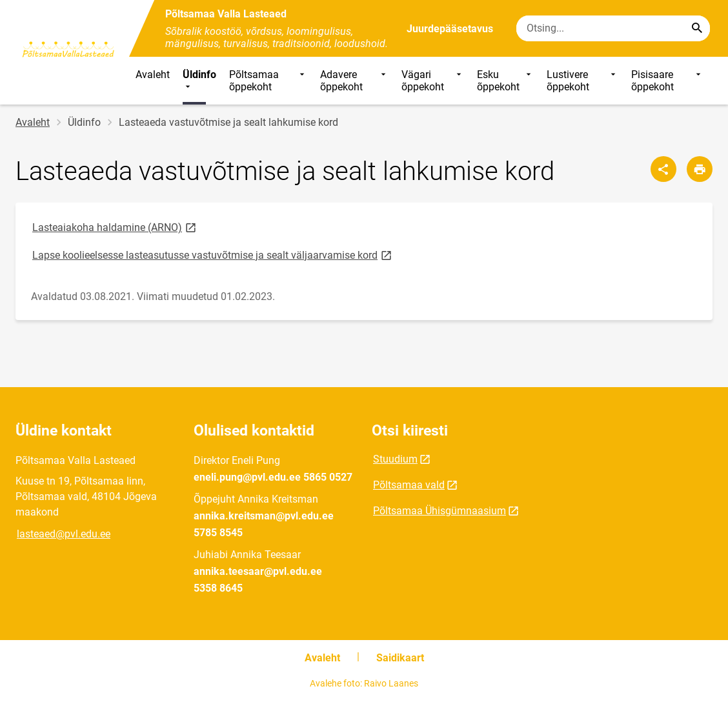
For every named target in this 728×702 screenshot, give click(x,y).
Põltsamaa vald (409, 485)
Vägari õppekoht (433, 81)
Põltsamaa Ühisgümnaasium (440, 511)
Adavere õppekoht (354, 81)
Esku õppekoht (505, 81)
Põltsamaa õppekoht (268, 81)
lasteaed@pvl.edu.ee (64, 534)
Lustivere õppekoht (582, 81)
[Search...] (697, 28)
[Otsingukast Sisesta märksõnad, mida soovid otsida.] (613, 28)
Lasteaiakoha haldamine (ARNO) (115, 227)
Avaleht (153, 75)
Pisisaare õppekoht (667, 81)
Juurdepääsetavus (450, 29)
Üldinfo (199, 81)
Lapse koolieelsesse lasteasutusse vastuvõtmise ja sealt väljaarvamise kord (213, 255)
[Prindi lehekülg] (700, 169)
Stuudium (395, 459)
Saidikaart (400, 658)
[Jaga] (663, 169)
